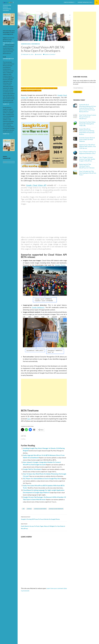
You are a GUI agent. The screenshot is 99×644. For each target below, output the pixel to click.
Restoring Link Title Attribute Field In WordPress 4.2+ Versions (87, 166)
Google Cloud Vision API (36, 185)
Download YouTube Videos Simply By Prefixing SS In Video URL (87, 124)
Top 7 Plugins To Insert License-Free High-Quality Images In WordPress (87, 159)
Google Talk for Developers (32, 469)
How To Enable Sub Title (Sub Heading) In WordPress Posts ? (88, 173)
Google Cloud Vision (40, 509)
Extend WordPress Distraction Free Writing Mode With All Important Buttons (87, 132)
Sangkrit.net (6, 104)
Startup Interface (69, 2)
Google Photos (60, 265)
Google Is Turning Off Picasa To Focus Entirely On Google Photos (44, 518)
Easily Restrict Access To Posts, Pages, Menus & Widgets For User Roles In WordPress (44, 526)
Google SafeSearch (38, 307)
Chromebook (35, 44)
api (23, 509)
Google (29, 509)
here (29, 419)
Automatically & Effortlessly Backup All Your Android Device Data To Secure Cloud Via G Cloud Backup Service (88, 108)
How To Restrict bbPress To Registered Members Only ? (88, 153)
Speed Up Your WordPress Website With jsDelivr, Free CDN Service (87, 146)
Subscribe (78, 92)
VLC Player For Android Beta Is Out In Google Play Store (42, 478)
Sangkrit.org (6, 134)
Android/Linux (26, 44)
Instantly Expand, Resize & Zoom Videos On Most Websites (87, 139)
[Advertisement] (44, 73)
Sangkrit (39, 54)
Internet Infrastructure (85, 2)
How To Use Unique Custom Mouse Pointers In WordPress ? (88, 117)
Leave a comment (50, 54)
